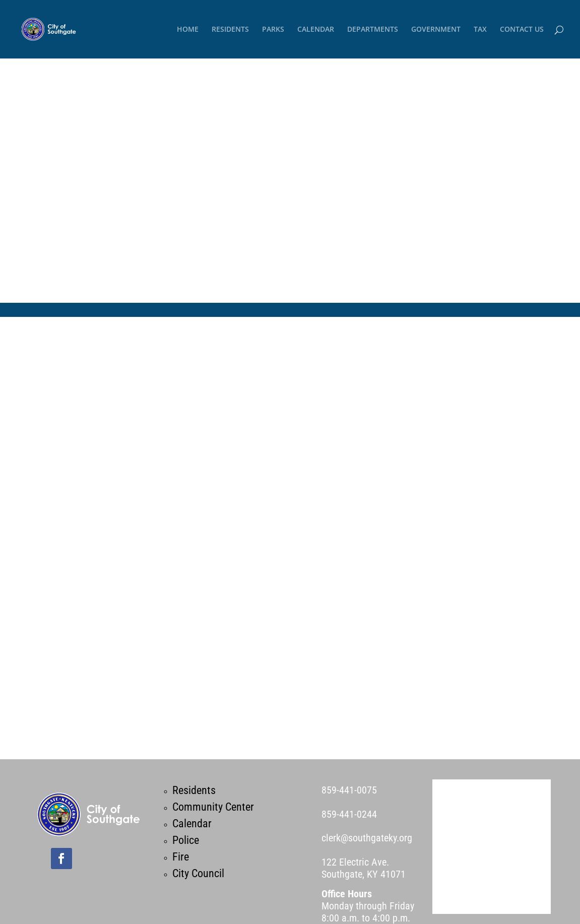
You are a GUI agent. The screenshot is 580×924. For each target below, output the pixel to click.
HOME (188, 30)
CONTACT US (522, 30)
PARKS (273, 30)
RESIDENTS (230, 30)
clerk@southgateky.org (367, 838)
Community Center (213, 807)
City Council (198, 873)
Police (186, 840)
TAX (480, 30)
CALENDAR (316, 30)
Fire (181, 857)
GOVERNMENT (436, 30)
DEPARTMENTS (373, 30)
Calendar (192, 823)
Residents (194, 790)
